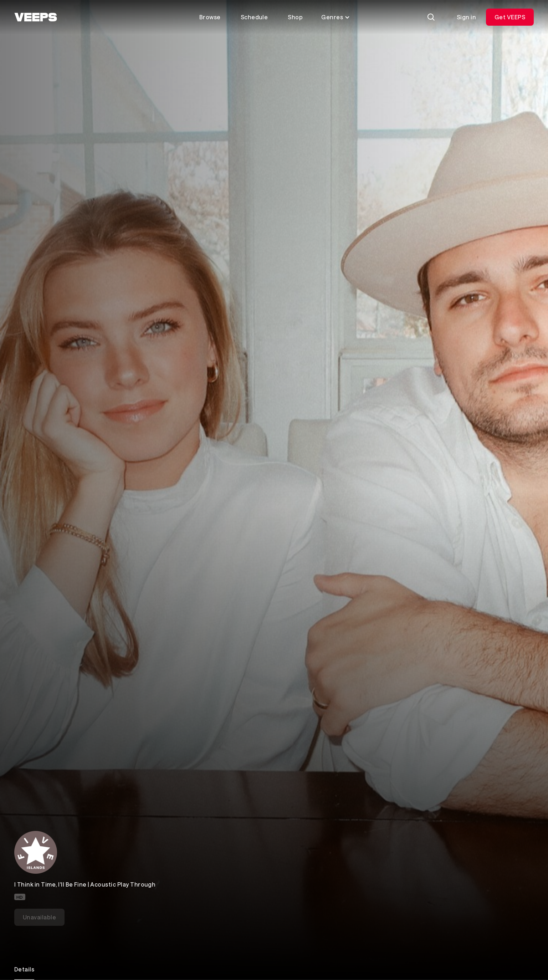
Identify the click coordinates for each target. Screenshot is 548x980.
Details (24, 969)
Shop (295, 17)
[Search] (431, 17)
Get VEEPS (510, 17)
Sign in (466, 17)
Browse (210, 17)
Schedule (254, 17)
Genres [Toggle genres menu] (336, 17)
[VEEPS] (36, 17)
